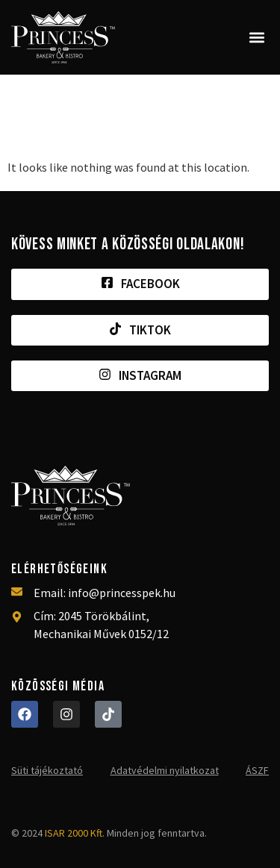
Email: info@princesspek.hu (105, 593)
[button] (256, 38)
